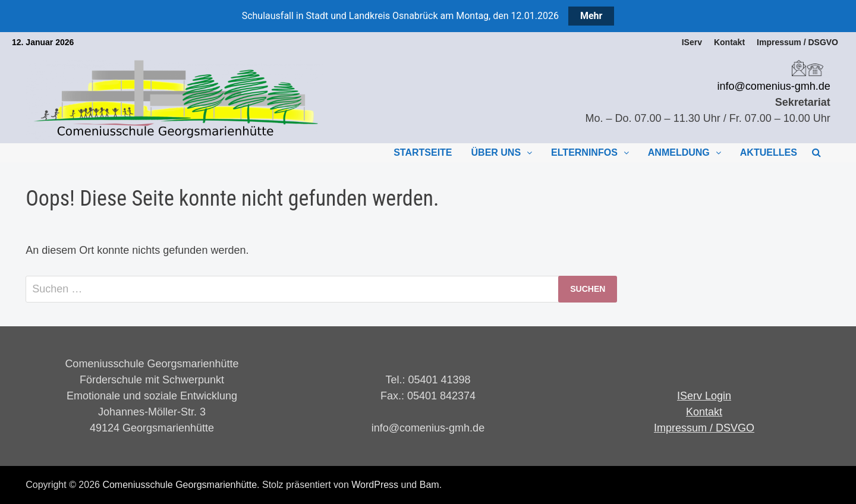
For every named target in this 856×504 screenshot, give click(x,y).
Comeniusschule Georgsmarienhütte (180, 485)
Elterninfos (584, 152)
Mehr (591, 16)
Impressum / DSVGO (704, 428)
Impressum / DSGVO (797, 42)
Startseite (423, 152)
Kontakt (729, 42)
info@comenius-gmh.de (773, 86)
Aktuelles (769, 152)
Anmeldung (679, 152)
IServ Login (704, 396)
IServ (692, 42)
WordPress (375, 485)
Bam (429, 485)
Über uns (496, 152)
